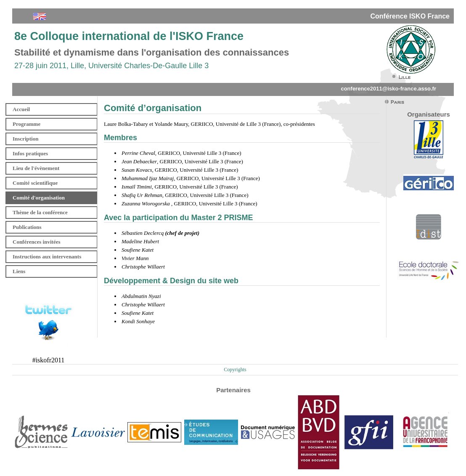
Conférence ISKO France (410, 16)
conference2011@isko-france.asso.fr (388, 89)
